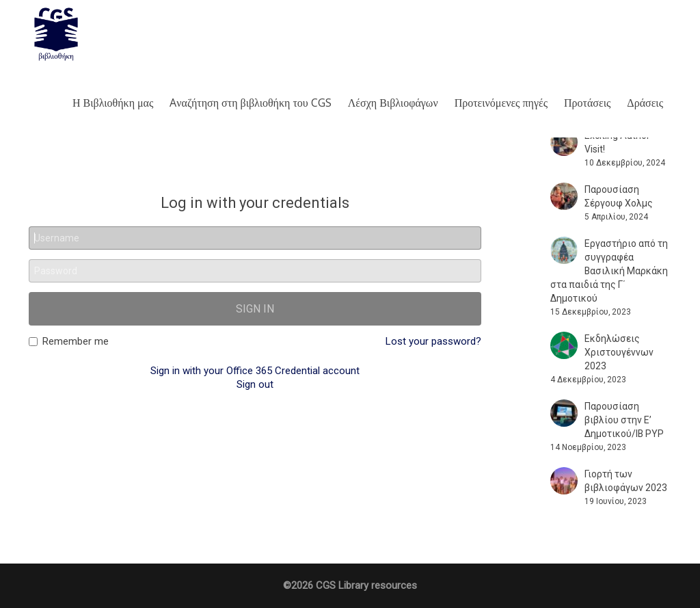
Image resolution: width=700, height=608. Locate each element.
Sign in (255, 309)
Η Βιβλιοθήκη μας (113, 103)
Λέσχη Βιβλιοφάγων (393, 103)
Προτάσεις (587, 103)
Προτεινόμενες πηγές (501, 103)
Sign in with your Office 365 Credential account (255, 371)
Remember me (69, 341)
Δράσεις (645, 103)
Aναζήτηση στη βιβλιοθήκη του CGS (250, 103)
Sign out (255, 384)
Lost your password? (433, 341)
